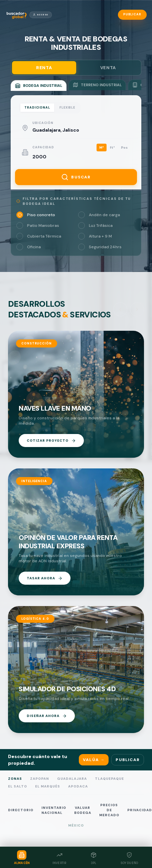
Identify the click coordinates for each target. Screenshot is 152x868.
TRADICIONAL (37, 108)
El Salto (18, 786)
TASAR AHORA (45, 578)
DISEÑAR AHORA (47, 716)
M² (102, 148)
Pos (124, 148)
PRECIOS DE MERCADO (109, 810)
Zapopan (40, 779)
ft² (112, 148)
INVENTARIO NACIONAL (54, 810)
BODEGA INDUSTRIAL (39, 86)
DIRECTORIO (21, 810)
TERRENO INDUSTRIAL (97, 85)
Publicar (132, 14)
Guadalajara (72, 779)
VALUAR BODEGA (83, 810)
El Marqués (48, 786)
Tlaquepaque (109, 779)
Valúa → (94, 760)
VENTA (108, 68)
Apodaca (78, 786)
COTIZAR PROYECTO (51, 441)
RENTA (44, 68)
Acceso (41, 15)
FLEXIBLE (67, 108)
